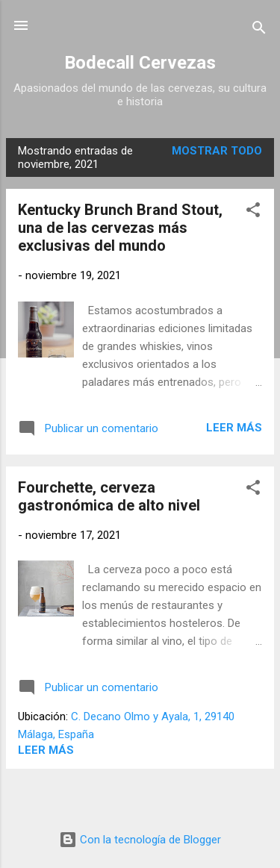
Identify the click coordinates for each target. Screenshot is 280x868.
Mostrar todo (217, 151)
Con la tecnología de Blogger (140, 840)
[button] (253, 212)
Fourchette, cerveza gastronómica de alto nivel (109, 496)
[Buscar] (259, 30)
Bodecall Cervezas (140, 63)
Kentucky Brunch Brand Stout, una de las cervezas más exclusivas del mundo (120, 228)
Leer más (234, 428)
